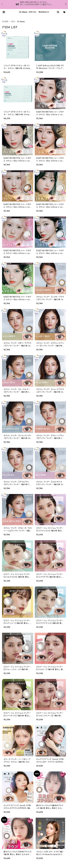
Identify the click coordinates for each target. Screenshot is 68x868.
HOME (5, 22)
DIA (13, 22)
